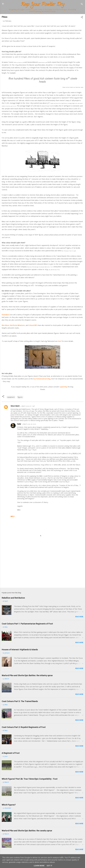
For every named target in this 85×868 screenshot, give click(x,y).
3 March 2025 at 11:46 (28, 406)
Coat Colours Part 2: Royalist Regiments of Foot (24, 727)
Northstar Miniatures (17, 325)
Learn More (39, 866)
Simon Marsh (15, 406)
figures (20, 397)
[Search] (82, 4)
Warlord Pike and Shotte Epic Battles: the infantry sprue (27, 675)
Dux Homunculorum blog (42, 379)
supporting (63, 387)
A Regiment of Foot (11, 753)
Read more (79, 617)
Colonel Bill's (33, 325)
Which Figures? (9, 805)
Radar (19, 424)
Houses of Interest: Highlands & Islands (20, 650)
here (60, 341)
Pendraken (5, 315)
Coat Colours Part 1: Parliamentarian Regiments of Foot (27, 624)
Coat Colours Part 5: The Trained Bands (20, 701)
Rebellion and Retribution (13, 598)
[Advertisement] (42, 569)
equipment (11, 397)
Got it (49, 866)
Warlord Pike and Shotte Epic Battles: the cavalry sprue (27, 831)
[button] (82, 18)
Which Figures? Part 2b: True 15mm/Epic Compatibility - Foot (30, 779)
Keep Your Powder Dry (42, 5)
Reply (13, 516)
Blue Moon (6, 325)
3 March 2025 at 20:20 (29, 424)
